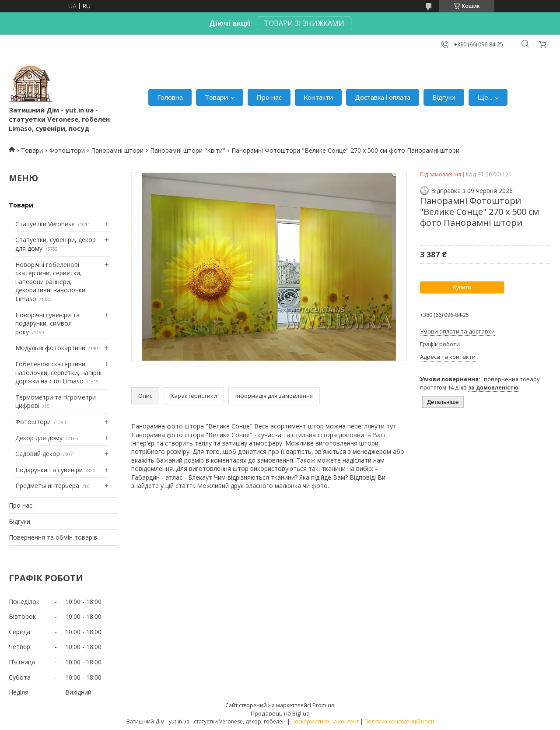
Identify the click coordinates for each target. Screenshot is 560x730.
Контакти (318, 97)
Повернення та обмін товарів (53, 537)
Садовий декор (38, 454)
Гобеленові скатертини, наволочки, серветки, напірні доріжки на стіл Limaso (58, 372)
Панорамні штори (117, 150)
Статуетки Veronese (45, 224)
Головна (170, 97)
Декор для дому (39, 438)
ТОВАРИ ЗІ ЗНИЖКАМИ (304, 23)
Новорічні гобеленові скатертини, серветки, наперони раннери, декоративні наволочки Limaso (50, 282)
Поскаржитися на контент (325, 721)
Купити (462, 287)
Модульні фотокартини (50, 348)
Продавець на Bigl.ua (280, 713)
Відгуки (444, 97)
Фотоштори (67, 150)
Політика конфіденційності (399, 721)
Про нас (269, 97)
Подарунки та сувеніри (49, 470)
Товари (216, 97)
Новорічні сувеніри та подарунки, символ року (47, 323)
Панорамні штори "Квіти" (188, 150)
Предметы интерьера (47, 486)
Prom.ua (324, 705)
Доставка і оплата (383, 97)
